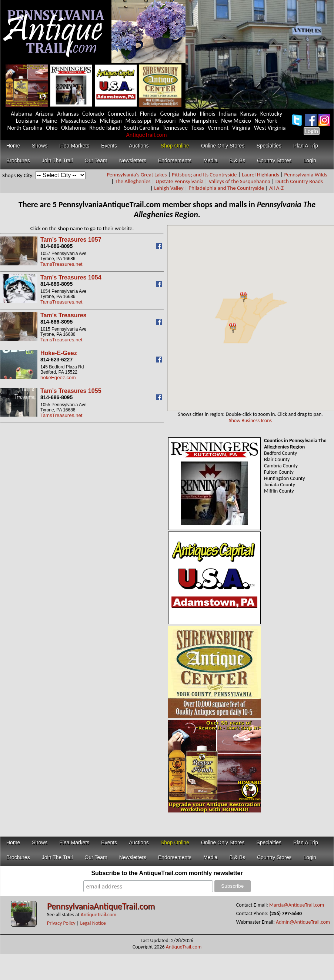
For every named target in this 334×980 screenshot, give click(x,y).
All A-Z (276, 188)
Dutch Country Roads (299, 181)
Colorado (93, 114)
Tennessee (175, 128)
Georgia (170, 114)
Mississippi (138, 121)
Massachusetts (79, 121)
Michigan (111, 121)
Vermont (218, 128)
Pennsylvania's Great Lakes (137, 175)
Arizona (45, 114)
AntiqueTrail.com (146, 135)
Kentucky (271, 114)
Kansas (248, 114)
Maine (49, 121)
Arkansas (68, 114)
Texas (198, 128)
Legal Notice (93, 923)
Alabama (21, 114)
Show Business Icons (250, 421)
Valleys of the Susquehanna (239, 181)
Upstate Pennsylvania (180, 181)
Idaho (189, 114)
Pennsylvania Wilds (306, 175)
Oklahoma (74, 128)
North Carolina (25, 128)
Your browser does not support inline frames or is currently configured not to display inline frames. (251, 318)
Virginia (241, 128)
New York (266, 121)
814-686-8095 (56, 246)
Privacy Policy (61, 923)
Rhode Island (105, 128)
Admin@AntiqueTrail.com (303, 922)
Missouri (165, 121)
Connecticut (122, 114)
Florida (148, 114)
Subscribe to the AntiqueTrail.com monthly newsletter (167, 873)
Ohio (52, 128)
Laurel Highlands (260, 175)
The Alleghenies (133, 181)
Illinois (207, 114)
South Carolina (142, 128)
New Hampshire (198, 121)
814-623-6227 (56, 360)
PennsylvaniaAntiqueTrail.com (101, 906)
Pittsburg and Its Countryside (204, 175)
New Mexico (236, 121)
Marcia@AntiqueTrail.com (297, 905)
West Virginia (270, 128)
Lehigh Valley (169, 188)
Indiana (228, 114)
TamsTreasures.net (61, 264)
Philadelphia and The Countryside (226, 188)
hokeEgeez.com (58, 378)
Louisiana (27, 121)
